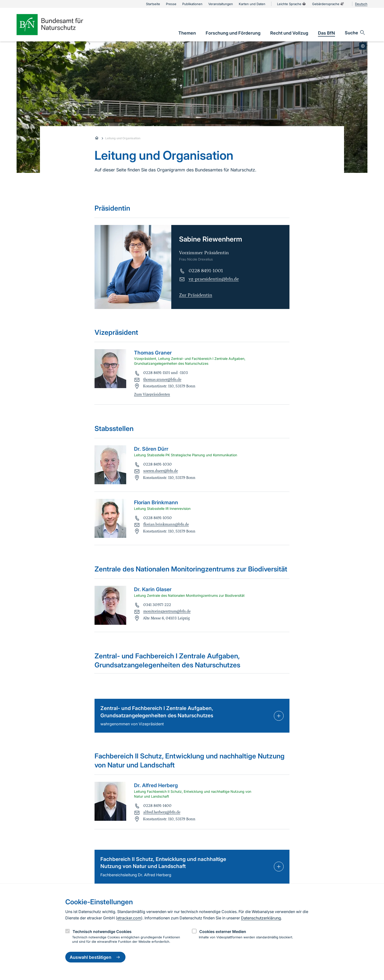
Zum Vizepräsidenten (152, 394)
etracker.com (129, 918)
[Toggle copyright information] (363, 46)
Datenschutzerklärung (261, 918)
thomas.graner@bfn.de (162, 380)
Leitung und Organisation (123, 138)
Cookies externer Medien (223, 932)
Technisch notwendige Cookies (102, 932)
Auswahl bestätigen (95, 957)
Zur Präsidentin (196, 295)
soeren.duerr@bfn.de (161, 471)
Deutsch (361, 4)
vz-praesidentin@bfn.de (214, 279)
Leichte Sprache (292, 4)
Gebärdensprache (328, 4)
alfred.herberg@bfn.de (162, 812)
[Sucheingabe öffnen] (355, 33)
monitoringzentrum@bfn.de (167, 611)
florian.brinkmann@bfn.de (166, 524)
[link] (187, 33)
